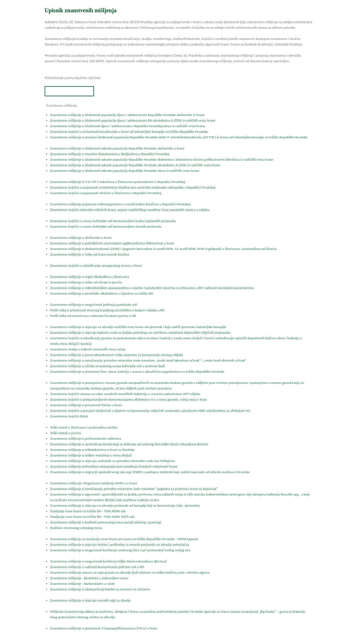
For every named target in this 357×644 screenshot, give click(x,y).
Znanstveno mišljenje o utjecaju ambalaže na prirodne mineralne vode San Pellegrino (113, 461)
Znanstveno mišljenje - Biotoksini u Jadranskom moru (89, 578)
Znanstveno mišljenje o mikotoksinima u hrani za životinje (92, 450)
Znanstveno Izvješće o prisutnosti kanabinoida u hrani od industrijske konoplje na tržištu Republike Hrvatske (129, 132)
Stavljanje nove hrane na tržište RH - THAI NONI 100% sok (92, 517)
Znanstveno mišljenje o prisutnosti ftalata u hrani (86, 405)
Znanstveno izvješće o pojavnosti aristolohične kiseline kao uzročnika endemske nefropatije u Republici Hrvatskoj (133, 187)
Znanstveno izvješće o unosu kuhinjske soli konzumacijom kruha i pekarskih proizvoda (113, 221)
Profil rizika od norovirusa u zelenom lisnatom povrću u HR (93, 316)
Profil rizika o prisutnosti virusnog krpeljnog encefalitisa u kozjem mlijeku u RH (107, 310)
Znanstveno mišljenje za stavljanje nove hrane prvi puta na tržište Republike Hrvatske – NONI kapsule (124, 539)
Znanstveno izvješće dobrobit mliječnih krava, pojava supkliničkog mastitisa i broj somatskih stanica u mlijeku (130, 210)
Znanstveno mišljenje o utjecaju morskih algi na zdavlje (90, 600)
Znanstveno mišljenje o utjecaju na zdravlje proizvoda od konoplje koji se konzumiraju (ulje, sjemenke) (125, 505)
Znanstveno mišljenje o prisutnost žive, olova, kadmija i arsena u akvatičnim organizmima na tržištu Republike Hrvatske (137, 372)
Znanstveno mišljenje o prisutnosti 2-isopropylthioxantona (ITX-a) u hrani (104, 628)
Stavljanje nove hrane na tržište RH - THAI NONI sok (88, 511)
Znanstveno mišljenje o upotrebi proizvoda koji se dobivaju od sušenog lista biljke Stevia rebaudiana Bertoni (129, 444)
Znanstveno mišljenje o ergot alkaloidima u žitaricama (90, 277)
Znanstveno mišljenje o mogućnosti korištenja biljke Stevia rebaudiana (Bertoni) (108, 561)
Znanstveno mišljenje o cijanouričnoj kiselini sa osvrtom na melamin (100, 589)
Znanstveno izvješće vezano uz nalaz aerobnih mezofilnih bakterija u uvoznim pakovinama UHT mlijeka (125, 394)
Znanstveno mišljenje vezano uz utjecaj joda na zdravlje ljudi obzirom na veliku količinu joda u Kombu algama (130, 572)
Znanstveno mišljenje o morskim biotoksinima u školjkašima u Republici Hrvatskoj (110, 154)
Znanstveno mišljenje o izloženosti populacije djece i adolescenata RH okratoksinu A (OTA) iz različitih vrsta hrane (133, 120)
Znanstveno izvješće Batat (69, 416)
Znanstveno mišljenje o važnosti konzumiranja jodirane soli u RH (97, 567)
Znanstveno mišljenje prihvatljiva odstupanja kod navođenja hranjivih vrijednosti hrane (114, 466)
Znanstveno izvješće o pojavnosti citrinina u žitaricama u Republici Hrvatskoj (106, 193)
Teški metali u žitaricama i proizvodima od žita (84, 427)
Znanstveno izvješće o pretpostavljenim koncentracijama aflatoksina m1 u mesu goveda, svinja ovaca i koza (128, 399)
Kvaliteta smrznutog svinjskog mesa (76, 528)
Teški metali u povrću (66, 433)
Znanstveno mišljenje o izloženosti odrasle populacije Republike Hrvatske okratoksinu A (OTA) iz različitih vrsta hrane (135, 165)
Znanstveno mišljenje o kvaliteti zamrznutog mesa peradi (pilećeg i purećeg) (106, 522)
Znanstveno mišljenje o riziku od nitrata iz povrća (86, 282)
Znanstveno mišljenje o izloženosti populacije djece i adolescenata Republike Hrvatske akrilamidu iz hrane (127, 115)
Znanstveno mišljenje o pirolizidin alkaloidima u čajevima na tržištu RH (102, 293)
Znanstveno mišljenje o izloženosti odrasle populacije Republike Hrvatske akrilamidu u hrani (117, 148)
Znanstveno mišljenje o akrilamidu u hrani (81, 238)
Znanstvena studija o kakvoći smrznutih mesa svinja (88, 349)
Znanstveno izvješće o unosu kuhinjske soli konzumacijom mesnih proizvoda (106, 226)
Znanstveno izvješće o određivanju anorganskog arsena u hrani (96, 265)
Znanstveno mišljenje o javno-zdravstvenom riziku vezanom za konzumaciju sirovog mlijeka (117, 355)
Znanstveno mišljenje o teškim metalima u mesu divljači (91, 455)
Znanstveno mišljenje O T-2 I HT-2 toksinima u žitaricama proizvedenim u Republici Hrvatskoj (118, 182)
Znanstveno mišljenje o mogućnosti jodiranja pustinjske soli (94, 305)
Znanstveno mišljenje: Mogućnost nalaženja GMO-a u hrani (94, 483)
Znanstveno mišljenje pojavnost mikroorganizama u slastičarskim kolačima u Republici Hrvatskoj (120, 204)
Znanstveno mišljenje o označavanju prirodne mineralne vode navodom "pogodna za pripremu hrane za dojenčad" (134, 489)
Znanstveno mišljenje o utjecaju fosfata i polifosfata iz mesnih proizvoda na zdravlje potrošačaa (120, 545)
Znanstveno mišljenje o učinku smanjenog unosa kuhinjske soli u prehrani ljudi (108, 366)
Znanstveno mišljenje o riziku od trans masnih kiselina (90, 254)
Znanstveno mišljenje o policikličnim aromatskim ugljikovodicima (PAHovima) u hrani (112, 243)
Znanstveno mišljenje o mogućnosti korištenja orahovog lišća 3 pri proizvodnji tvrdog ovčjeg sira (120, 550)
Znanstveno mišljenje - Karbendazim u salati (82, 584)
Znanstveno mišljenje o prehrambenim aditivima (86, 438)
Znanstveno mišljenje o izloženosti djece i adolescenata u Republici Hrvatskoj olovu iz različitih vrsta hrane (128, 126)
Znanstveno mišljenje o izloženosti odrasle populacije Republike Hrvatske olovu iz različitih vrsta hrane (125, 171)
